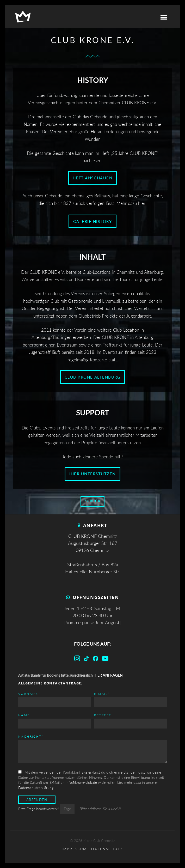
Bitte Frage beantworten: (39, 809)
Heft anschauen (92, 178)
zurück (92, 501)
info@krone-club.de (81, 782)
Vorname (29, 693)
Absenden (37, 800)
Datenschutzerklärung (36, 788)
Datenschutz (107, 849)
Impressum (74, 849)
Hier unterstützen (92, 474)
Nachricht (31, 736)
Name (24, 715)
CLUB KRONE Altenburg (92, 377)
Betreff (103, 715)
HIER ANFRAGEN (108, 675)
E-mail (102, 693)
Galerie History (93, 221)
